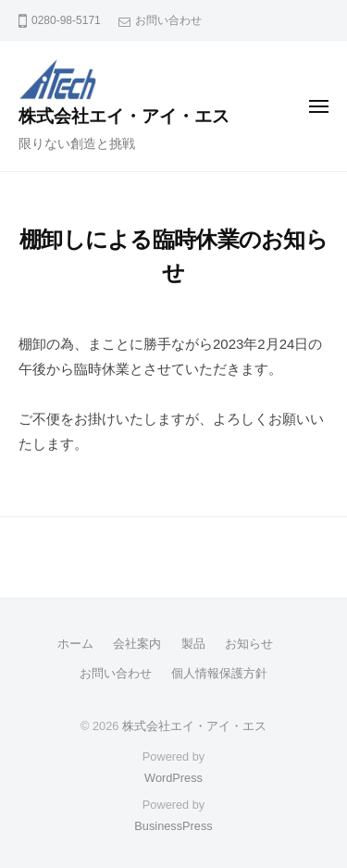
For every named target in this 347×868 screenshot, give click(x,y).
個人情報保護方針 (219, 673)
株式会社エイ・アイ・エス (124, 116)
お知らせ (249, 644)
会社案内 (137, 644)
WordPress (173, 778)
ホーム (75, 644)
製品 (193, 644)
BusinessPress (173, 826)
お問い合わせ (168, 20)
